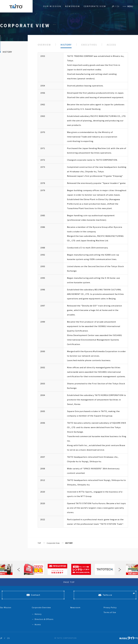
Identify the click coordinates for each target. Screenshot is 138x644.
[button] (119, 569)
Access (38, 624)
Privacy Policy (110, 607)
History (38, 614)
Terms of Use (110, 612)
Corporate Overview (41, 607)
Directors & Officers (44, 619)
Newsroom (73, 6)
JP (113, 6)
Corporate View (95, 6)
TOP (39, 543)
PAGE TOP (69, 582)
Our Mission (52, 6)
